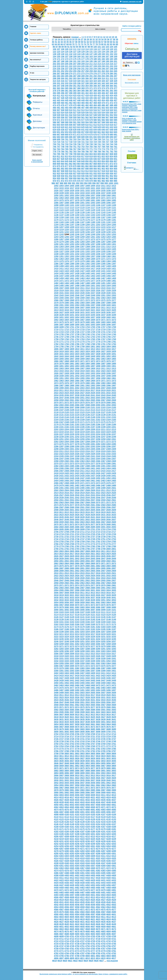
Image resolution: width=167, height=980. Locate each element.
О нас (32, 73)
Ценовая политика (37, 53)
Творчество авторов (38, 79)
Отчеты (36, 108)
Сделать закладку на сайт (132, 2)
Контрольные (39, 96)
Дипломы (37, 121)
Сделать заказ (36, 33)
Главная (33, 27)
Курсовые (38, 115)
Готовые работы (36, 40)
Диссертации (39, 128)
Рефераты (38, 102)
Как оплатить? (36, 60)
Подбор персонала (37, 66)
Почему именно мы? (38, 46)
